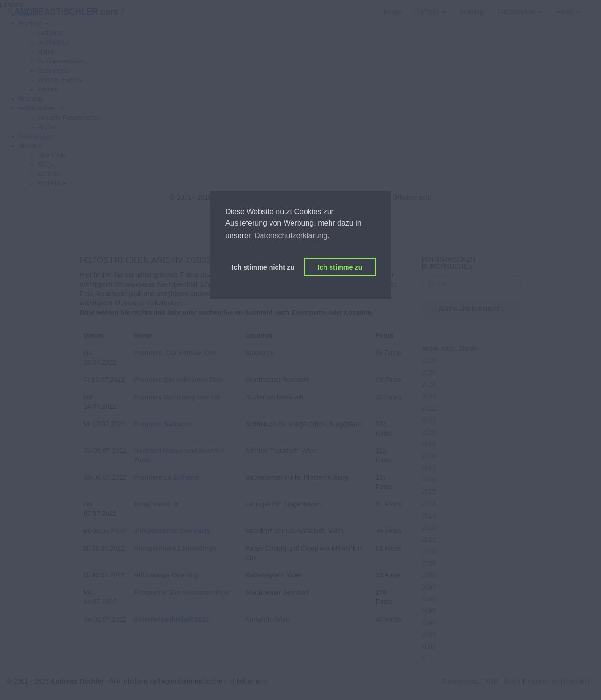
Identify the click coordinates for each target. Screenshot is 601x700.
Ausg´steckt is (156, 504)
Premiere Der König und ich (177, 397)
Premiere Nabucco (163, 424)
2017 (429, 468)
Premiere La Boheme (166, 477)
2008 (429, 575)
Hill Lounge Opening (166, 575)
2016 (429, 480)
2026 (429, 360)
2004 (429, 623)
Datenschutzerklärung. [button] (292, 236)
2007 (429, 587)
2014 (429, 504)
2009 (429, 563)
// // (66, 12)
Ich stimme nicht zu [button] (263, 267)
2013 (429, 515)
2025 (429, 373)
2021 (429, 420)
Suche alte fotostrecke (471, 309)
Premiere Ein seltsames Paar (179, 380)
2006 (429, 599)
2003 (429, 635)
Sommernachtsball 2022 (171, 619)
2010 (429, 551)
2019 (429, 444)
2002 (429, 647)
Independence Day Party (172, 531)
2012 (429, 528)
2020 (429, 432)
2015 (429, 491)
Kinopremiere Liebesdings (175, 548)
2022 (429, 408)
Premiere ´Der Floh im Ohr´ (176, 353)
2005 (429, 611)
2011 (429, 539)
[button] (41, 108)
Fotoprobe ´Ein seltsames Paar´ (183, 592)
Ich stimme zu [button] (340, 267)
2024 (429, 384)
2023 (429, 396)
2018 (429, 456)
